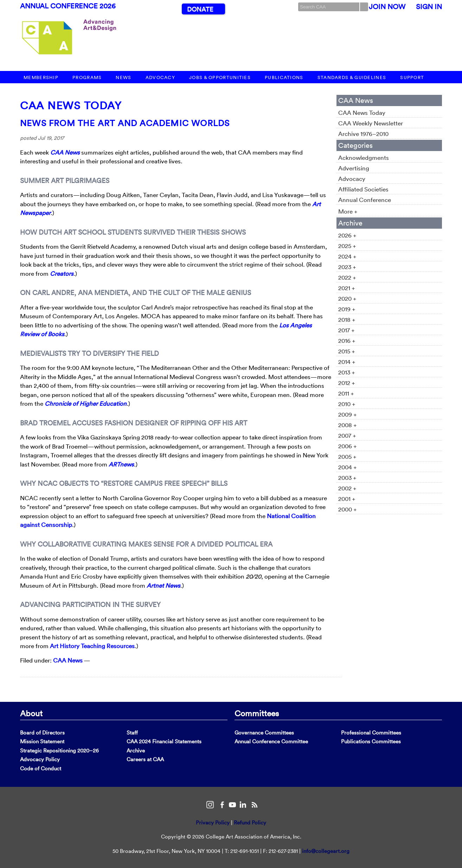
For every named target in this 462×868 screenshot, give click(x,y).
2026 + (347, 235)
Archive (136, 750)
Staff (132, 733)
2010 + (347, 404)
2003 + (347, 478)
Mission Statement (42, 741)
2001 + (347, 499)
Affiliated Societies (363, 189)
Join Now (387, 7)
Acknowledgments (364, 158)
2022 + (347, 277)
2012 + (347, 383)
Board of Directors (42, 733)
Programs (87, 77)
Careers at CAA (145, 759)
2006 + (348, 446)
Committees (257, 713)
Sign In (429, 7)
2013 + (347, 372)
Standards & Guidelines (352, 77)
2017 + (346, 330)
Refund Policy (250, 823)
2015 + (347, 351)
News (123, 77)
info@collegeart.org (326, 851)
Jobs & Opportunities (220, 77)
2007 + (347, 435)
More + (348, 211)
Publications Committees (371, 741)
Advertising (354, 168)
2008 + (348, 425)
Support (412, 77)
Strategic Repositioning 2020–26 (59, 750)
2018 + (347, 319)
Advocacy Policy (40, 759)
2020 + (347, 298)
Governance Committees (264, 733)
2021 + (347, 288)
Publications (284, 77)
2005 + (347, 456)
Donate (200, 9)
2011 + (346, 393)
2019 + (347, 309)
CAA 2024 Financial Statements (164, 741)
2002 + (347, 488)
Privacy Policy (213, 823)
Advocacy (160, 77)
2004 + (348, 467)
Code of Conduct (41, 768)
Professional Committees (371, 733)
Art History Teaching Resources (92, 646)
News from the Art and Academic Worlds (125, 123)
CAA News (68, 660)
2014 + (347, 362)
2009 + (348, 414)
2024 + (347, 256)
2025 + (347, 246)
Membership (41, 77)
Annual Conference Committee (271, 741)
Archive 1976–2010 (363, 134)
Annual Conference (365, 200)
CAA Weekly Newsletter (371, 123)
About (31, 713)
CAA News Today (71, 106)
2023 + (347, 267)
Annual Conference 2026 (68, 6)
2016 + (347, 341)
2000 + (348, 509)
